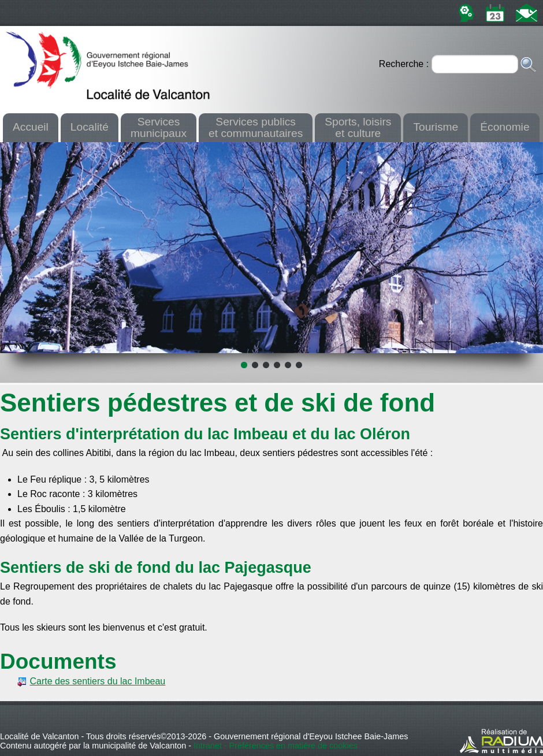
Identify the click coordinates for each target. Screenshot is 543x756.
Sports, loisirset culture (358, 127)
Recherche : (405, 64)
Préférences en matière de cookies (293, 746)
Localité (90, 127)
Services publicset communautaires (256, 127)
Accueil (31, 127)
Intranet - (211, 746)
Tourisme (436, 127)
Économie (505, 127)
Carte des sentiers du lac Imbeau (97, 681)
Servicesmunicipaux (159, 127)
